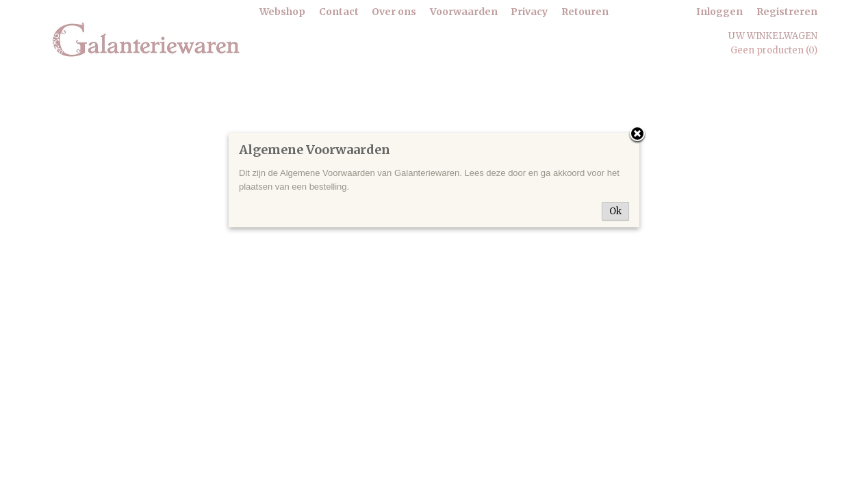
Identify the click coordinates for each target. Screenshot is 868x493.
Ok (615, 211)
